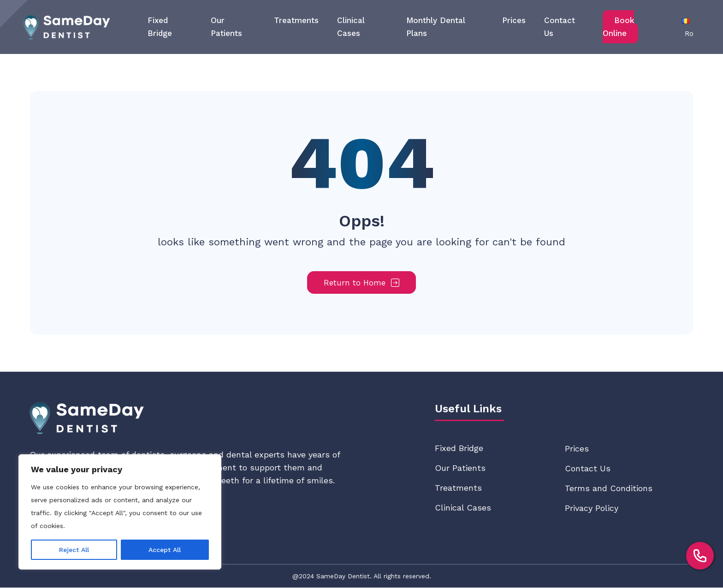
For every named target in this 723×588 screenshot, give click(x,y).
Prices (514, 20)
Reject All (74, 550)
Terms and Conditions (609, 489)
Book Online (618, 27)
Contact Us (588, 469)
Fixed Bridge (459, 448)
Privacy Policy (592, 508)
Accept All (165, 550)
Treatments (296, 20)
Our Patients (460, 468)
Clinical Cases (463, 508)
